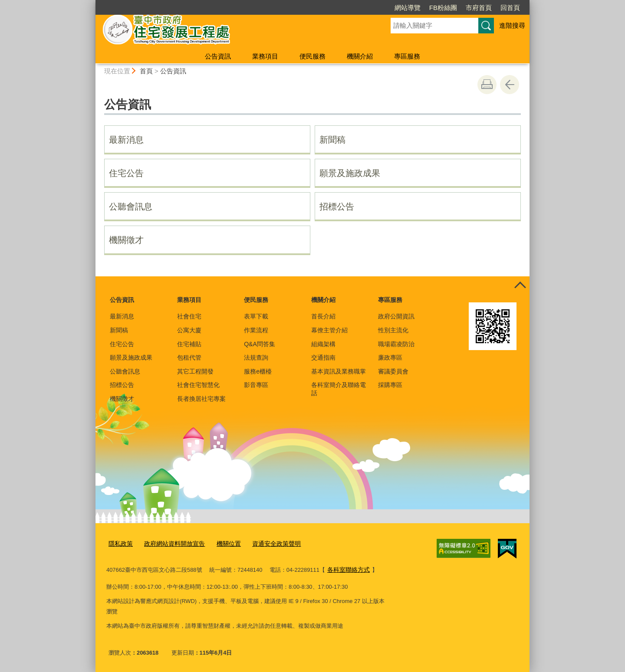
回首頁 (510, 8)
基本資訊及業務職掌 (339, 371)
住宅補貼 (189, 344)
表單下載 (256, 316)
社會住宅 (189, 316)
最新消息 (126, 140)
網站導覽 (408, 8)
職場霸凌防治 (396, 344)
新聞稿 (332, 140)
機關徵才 (126, 240)
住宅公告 (126, 173)
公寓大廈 (189, 330)
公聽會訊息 (131, 207)
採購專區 (390, 385)
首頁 (146, 71)
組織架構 (323, 344)
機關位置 (222, 543)
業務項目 (265, 56)
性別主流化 (393, 330)
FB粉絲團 (443, 8)
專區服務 (407, 56)
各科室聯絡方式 (347, 568)
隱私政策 (120, 543)
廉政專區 (390, 357)
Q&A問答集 (260, 344)
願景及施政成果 (350, 173)
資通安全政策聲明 (267, 543)
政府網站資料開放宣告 (171, 543)
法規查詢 (256, 357)
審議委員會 (393, 371)
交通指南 (323, 357)
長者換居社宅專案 (201, 399)
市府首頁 (479, 8)
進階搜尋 (512, 25)
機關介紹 (360, 56)
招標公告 (337, 207)
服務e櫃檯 (258, 371)
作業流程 (256, 330)
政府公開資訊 (396, 316)
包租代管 (189, 357)
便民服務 (312, 56)
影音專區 (256, 385)
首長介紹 (323, 316)
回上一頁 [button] (510, 85)
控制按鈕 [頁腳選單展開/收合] (520, 286)
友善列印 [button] (487, 85)
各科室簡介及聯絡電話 (339, 389)
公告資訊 (218, 56)
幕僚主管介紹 (329, 330)
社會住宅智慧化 (198, 385)
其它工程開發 (195, 371)
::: (92, 4)
